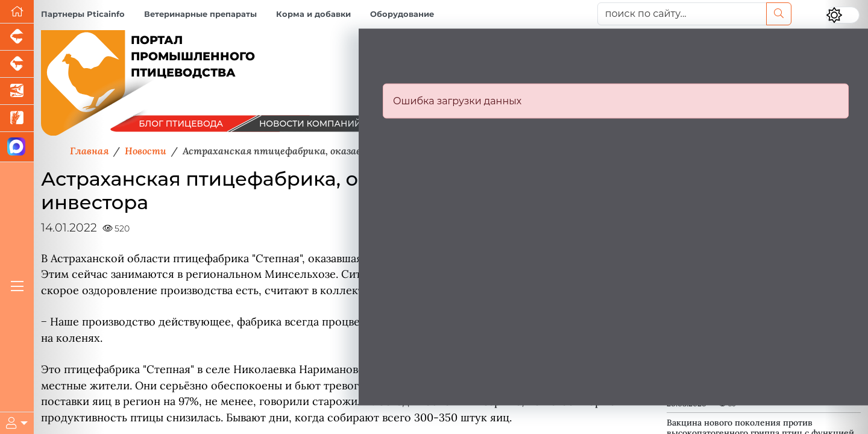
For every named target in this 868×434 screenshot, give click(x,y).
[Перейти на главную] (17, 12)
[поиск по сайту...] (682, 14)
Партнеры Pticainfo (83, 14)
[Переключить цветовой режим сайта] (843, 15)
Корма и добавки (313, 14)
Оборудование (402, 14)
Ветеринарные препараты (200, 14)
